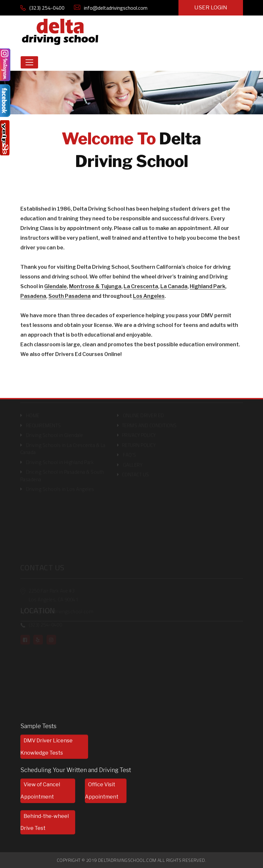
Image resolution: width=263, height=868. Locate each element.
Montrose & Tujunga (95, 286)
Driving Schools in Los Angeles (60, 487)
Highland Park (207, 286)
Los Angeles (149, 296)
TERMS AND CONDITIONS (149, 423)
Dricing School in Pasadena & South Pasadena (62, 473)
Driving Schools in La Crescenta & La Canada (63, 446)
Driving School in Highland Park (60, 460)
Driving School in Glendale (55, 433)
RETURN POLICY (139, 442)
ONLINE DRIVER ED (144, 413)
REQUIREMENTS (44, 423)
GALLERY (133, 462)
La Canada (174, 286)
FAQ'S (129, 452)
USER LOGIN (211, 7)
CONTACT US (136, 472)
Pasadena (33, 296)
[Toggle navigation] (29, 62)
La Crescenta (141, 286)
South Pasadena (70, 296)
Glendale (56, 286)
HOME (33, 413)
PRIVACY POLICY (139, 433)
